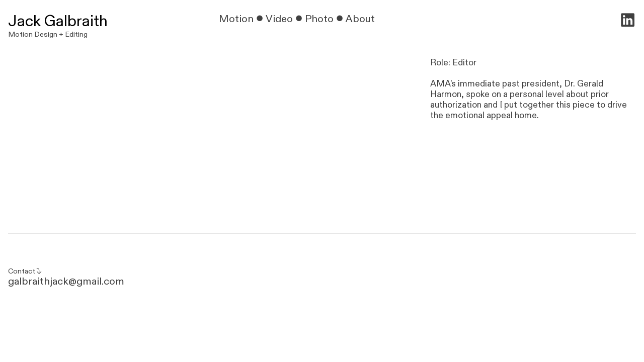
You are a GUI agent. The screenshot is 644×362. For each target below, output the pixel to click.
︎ (628, 21)
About (361, 19)
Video (279, 19)
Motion (236, 19)
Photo (319, 19)
